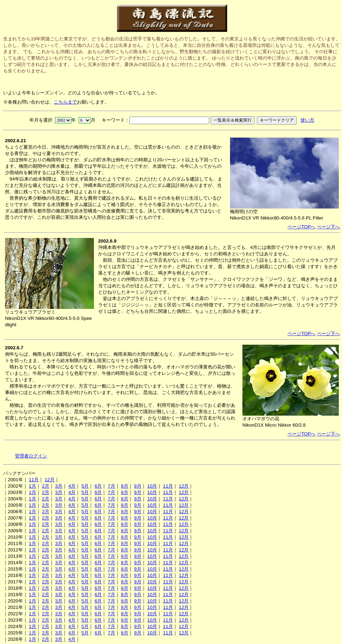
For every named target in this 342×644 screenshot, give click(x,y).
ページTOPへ (301, 227)
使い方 (307, 120)
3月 (59, 486)
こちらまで (65, 102)
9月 (138, 486)
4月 (72, 486)
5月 (85, 486)
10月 (152, 486)
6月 (98, 486)
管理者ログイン (31, 456)
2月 (45, 486)
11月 (34, 480)
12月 (50, 480)
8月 (124, 486)
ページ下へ (328, 227)
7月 (111, 486)
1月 (32, 486)
